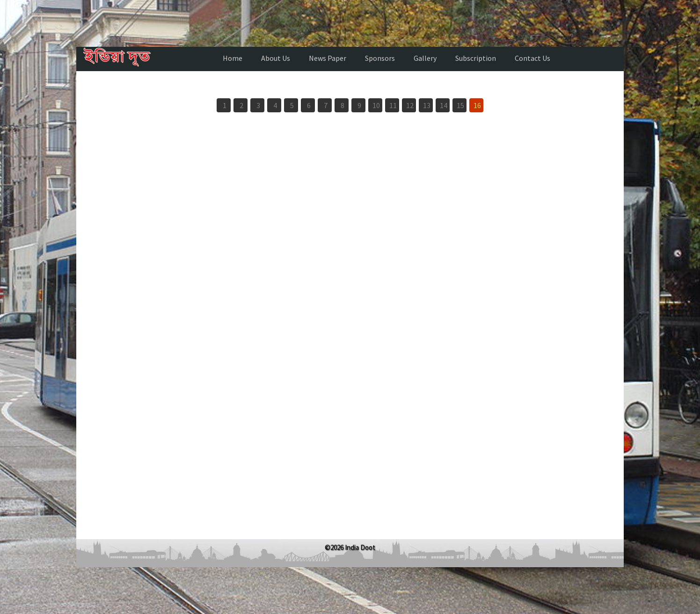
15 (460, 105)
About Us (276, 58)
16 (477, 105)
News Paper (328, 58)
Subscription (476, 58)
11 (393, 105)
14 (444, 105)
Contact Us (532, 58)
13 (427, 105)
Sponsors (380, 58)
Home (233, 58)
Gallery (425, 58)
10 (376, 105)
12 (410, 105)
